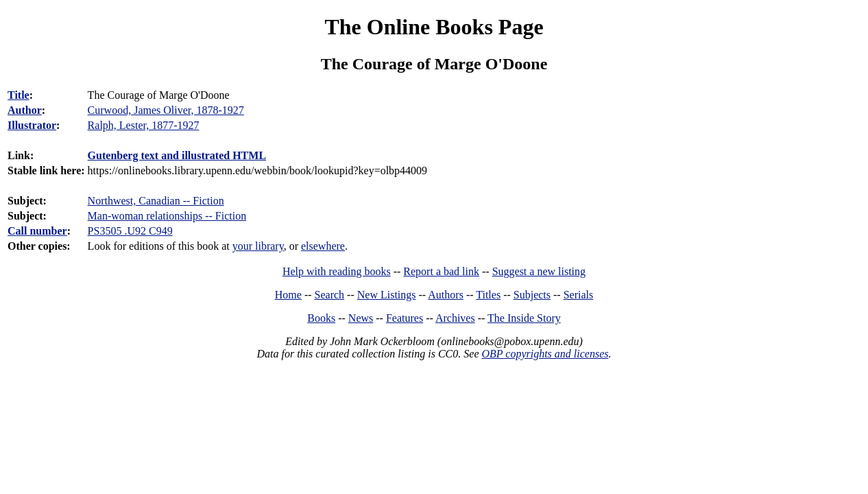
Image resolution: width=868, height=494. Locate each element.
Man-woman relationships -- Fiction (167, 216)
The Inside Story (524, 318)
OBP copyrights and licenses (545, 354)
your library (258, 246)
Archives (455, 318)
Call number (37, 231)
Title (19, 95)
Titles (488, 295)
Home (288, 295)
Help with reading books (337, 271)
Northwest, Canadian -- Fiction (156, 201)
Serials (579, 295)
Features (405, 318)
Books (321, 318)
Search (330, 295)
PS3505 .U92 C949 (130, 231)
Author (25, 110)
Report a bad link (441, 271)
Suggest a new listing (539, 271)
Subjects (532, 295)
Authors (446, 295)
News (361, 318)
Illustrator (32, 125)
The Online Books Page (434, 27)
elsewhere (323, 246)
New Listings (387, 295)
